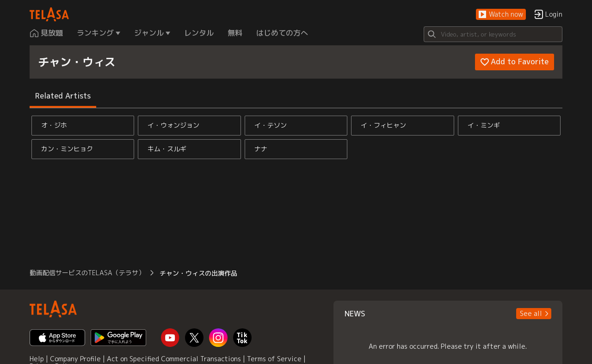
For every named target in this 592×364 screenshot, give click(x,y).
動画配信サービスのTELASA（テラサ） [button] (87, 273)
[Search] (493, 34)
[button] (501, 15)
